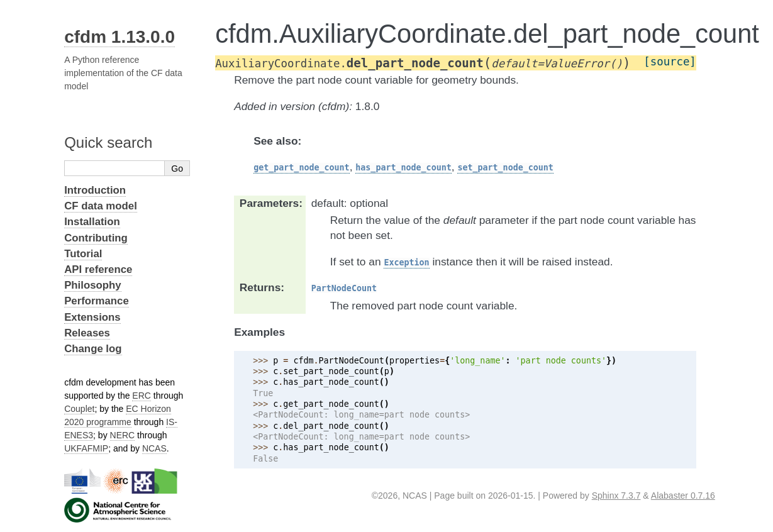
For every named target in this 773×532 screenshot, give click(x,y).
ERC (142, 396)
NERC (123, 435)
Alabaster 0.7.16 (683, 496)
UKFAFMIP (86, 448)
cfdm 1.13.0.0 (120, 37)
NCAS (154, 448)
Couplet (79, 409)
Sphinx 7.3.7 (616, 496)
